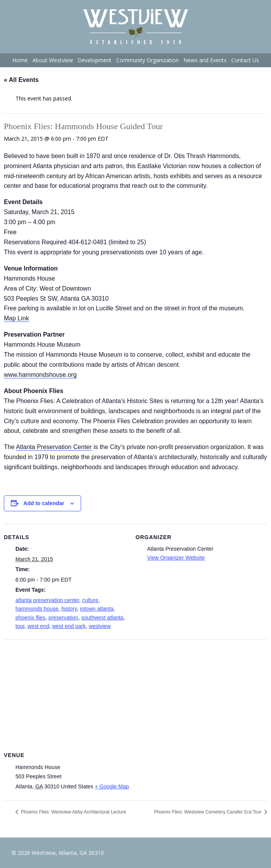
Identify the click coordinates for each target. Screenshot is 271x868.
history (69, 609)
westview (100, 626)
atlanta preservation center (47, 600)
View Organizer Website (176, 558)
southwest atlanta (102, 618)
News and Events (205, 60)
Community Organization (147, 60)
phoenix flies (30, 618)
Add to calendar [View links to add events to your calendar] (44, 503)
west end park (69, 626)
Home (20, 60)
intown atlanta (97, 609)
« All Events (21, 80)
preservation (64, 618)
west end (38, 626)
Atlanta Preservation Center (54, 447)
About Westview (53, 60)
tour (20, 626)
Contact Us (245, 60)
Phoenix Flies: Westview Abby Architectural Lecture (73, 812)
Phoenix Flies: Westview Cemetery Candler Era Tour (208, 812)
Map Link (16, 318)
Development (95, 60)
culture (90, 600)
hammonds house (37, 609)
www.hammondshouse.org (40, 375)
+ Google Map (112, 786)
